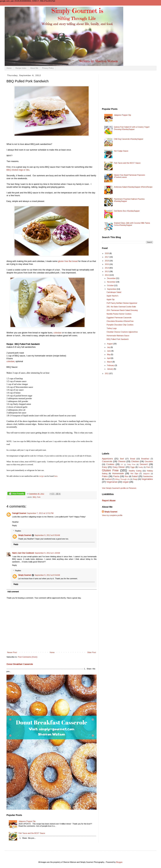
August (110, 344)
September (112, 289)
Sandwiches (148, 476)
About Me (34, 68)
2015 (107, 264)
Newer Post (12, 652)
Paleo (105, 476)
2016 (107, 261)
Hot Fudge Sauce (121, 151)
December (112, 278)
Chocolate (149, 462)
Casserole (107, 461)
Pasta (116, 476)
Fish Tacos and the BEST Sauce (32, 833)
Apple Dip (111, 300)
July (109, 347)
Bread (133, 459)
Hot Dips (134, 474)
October (111, 285)
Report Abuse (109, 501)
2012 (107, 275)
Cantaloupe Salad (114, 292)
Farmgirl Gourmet (19, 513)
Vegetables (147, 479)
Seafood (108, 479)
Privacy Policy (48, 68)
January (110, 369)
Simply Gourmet (25, 535)
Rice (126, 476)
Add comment (13, 592)
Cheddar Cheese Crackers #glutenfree (122, 332)
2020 (107, 253)
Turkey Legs (112, 328)
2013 (107, 271)
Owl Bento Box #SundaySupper (127, 211)
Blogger (119, 862)
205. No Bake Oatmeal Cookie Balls (121, 307)
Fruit (148, 467)
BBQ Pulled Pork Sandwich (118, 339)
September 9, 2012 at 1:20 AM (47, 553)
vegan (126, 482)
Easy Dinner (119, 467)
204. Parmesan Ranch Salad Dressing (122, 310)
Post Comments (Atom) (28, 657)
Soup (135, 479)
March (110, 362)
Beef (122, 459)
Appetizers (107, 459)
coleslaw (58, 333)
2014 (107, 268)
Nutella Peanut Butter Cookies (119, 314)
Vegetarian (112, 482)
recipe (41, 476)
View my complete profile (112, 515)
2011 (107, 373)
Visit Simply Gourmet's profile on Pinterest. (119, 488)
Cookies (110, 464)
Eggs (133, 467)
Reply (14, 526)
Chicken (135, 461)
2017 (107, 257)
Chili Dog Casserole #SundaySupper (129, 139)
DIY (122, 465)
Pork (39, 497)
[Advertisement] (119, 89)
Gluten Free (110, 470)
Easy (104, 467)
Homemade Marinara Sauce (118, 336)
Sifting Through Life (122, 479)
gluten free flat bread (68, 261)
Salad (135, 476)
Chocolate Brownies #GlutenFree (120, 321)
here (56, 476)
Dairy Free (131, 464)
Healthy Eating (135, 471)
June (109, 351)
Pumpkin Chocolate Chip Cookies (120, 325)
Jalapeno (146, 474)
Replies (18, 531)
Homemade (118, 473)
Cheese (122, 461)
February (111, 365)
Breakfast (145, 459)
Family (141, 467)
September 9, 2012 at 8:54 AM (47, 575)
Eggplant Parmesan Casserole (119, 318)
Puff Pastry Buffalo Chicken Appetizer (122, 303)
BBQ (34, 497)
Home (9, 68)
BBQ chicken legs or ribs (18, 170)
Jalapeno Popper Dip (27, 821)
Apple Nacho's (112, 296)
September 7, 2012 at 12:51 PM (40, 513)
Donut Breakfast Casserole (20, 664)
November (112, 282)
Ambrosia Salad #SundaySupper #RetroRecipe (133, 187)
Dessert (144, 464)
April (109, 358)
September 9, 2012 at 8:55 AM (47, 535)
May (109, 355)
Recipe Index (21, 68)
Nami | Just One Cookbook (23, 553)
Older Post (92, 652)
